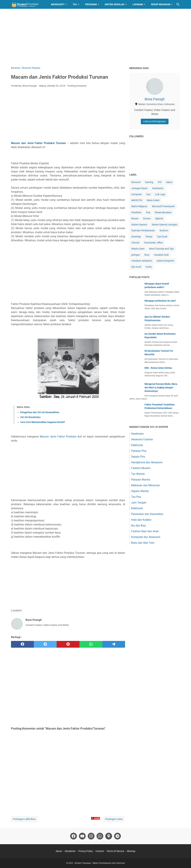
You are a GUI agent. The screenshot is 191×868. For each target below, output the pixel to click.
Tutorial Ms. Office (153, 243)
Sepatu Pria (138, 457)
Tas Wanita (138, 474)
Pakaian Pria (139, 451)
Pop (148, 212)
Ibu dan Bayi (139, 526)
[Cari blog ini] (178, 4)
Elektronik (137, 445)
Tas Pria (136, 497)
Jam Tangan (139, 503)
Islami (169, 182)
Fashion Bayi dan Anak (145, 531)
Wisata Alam (138, 249)
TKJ (75, 4)
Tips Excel (162, 237)
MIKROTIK (137, 200)
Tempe (149, 237)
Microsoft (58, 4)
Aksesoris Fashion (142, 439)
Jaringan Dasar (139, 188)
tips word (136, 267)
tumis (149, 267)
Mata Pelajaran (139, 206)
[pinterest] (68, 644)
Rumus (147, 218)
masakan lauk (161, 255)
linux (147, 255)
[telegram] (114, 644)
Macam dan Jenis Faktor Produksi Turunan (38, 143)
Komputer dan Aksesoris (146, 537)
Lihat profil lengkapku (155, 121)
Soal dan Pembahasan (143, 230)
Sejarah (159, 218)
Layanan (138, 4)
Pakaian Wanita (141, 480)
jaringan (136, 255)
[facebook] (22, 644)
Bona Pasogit (155, 99)
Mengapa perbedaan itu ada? (160, 301)
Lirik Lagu (160, 194)
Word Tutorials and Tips (161, 249)
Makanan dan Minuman (146, 485)
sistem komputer (165, 261)
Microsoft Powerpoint (163, 206)
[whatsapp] (91, 644)
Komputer (137, 194)
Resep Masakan (161, 4)
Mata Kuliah (153, 200)
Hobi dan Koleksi (141, 520)
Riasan (135, 218)
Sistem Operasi (139, 225)
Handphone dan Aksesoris (147, 462)
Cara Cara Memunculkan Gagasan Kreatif (43, 422)
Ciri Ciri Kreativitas (30, 417)
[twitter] (45, 644)
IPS (160, 182)
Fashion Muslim (141, 468)
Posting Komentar (77, 86)
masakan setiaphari (142, 261)
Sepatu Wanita (140, 491)
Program (91, 4)
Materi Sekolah (115, 4)
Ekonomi (136, 182)
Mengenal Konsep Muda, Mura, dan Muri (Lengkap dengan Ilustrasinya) (161, 387)
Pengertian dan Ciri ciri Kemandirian (40, 412)
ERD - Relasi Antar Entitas (158, 368)
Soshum (164, 230)
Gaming (149, 182)
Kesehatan (158, 188)
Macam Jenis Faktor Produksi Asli (61, 437)
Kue (148, 194)
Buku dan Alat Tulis (143, 543)
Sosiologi (136, 237)
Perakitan (136, 212)
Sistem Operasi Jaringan (164, 225)
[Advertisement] (95, 37)
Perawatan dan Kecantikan (147, 514)
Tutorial (135, 243)
